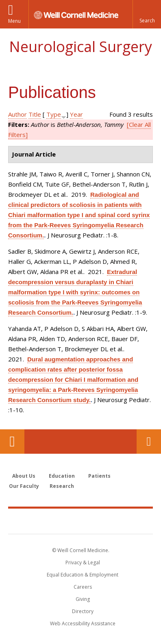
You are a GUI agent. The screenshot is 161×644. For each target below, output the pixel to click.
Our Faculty (24, 486)
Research (62, 486)
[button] (147, 14)
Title (35, 114)
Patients (99, 476)
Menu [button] (14, 21)
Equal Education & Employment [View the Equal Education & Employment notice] (83, 575)
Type (54, 114)
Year (76, 114)
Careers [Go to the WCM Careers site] (83, 587)
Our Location (12, 442)
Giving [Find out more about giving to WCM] (83, 599)
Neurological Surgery (80, 47)
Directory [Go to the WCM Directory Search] (83, 611)
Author (17, 114)
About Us (24, 476)
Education (62, 476)
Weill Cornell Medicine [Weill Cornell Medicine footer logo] (80, 521)
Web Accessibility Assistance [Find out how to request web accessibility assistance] (83, 623)
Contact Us (149, 442)
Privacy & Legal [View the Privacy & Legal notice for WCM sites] (83, 562)
